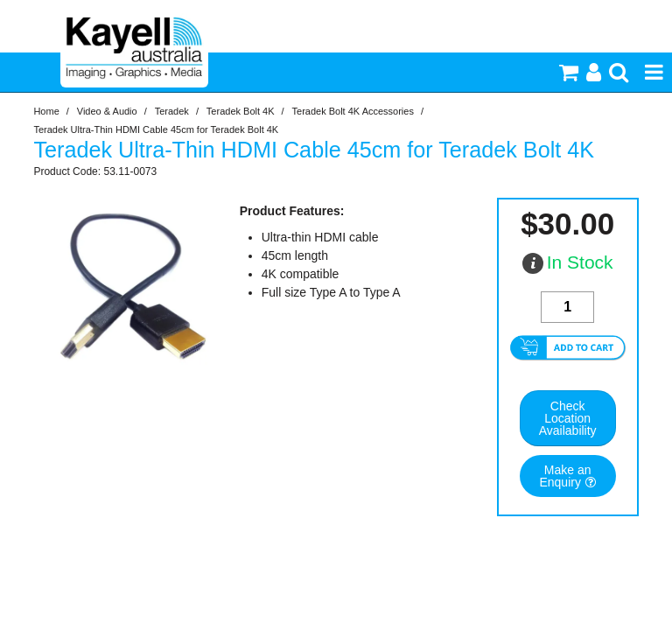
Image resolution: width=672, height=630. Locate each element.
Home (46, 111)
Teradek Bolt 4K (241, 111)
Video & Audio (107, 111)
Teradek (172, 111)
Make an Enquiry (565, 476)
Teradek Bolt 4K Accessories (353, 111)
